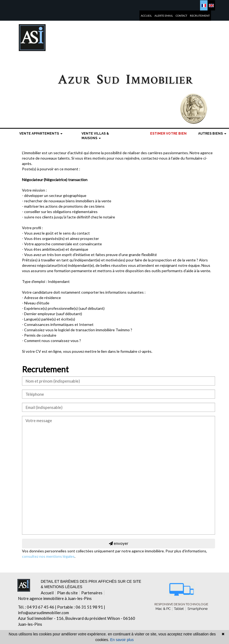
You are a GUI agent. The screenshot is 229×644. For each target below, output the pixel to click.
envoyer (119, 543)
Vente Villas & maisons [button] (95, 136)
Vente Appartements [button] (41, 134)
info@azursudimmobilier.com (43, 613)
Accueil (146, 15)
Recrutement (200, 15)
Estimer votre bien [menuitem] (168, 134)
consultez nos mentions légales (48, 556)
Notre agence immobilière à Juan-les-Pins (55, 598)
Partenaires (92, 593)
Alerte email (164, 15)
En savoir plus (122, 640)
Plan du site (67, 593)
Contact (181, 15)
